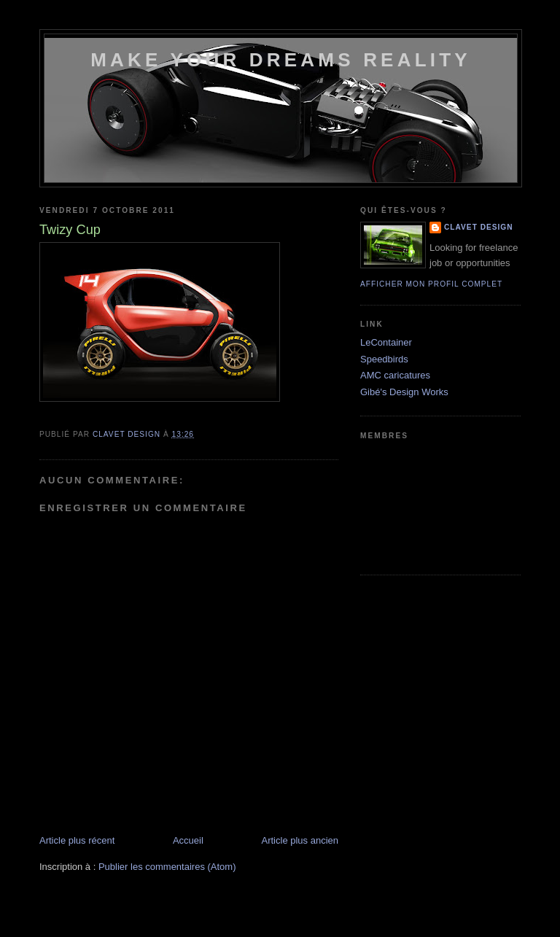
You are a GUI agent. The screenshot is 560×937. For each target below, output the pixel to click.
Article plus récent (77, 840)
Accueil (188, 840)
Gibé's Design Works (404, 392)
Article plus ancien (300, 840)
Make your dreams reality (281, 60)
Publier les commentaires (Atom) (167, 867)
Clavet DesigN (479, 227)
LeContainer (386, 342)
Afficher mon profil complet (431, 284)
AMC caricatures (395, 375)
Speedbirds (384, 359)
